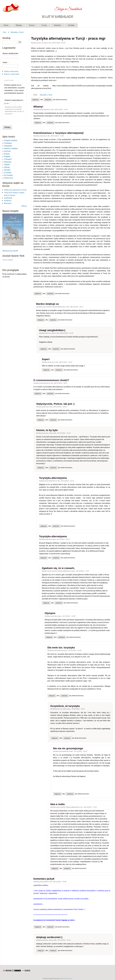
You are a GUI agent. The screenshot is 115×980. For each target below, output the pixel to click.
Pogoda (7, 156)
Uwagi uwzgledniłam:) (52, 330)
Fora (5, 32)
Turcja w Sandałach (68, 8)
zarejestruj (48, 100)
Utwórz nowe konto (11, 71)
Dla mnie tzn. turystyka (61, 648)
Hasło (6, 62)
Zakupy (7, 167)
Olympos (50, 613)
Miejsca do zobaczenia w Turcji (15, 190)
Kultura (7, 154)
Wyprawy (8, 162)
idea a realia (57, 804)
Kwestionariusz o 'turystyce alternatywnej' (59, 133)
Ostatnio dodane (11, 140)
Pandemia (8, 201)
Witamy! (38, 107)
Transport (8, 159)
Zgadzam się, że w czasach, (58, 568)
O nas (44, 25)
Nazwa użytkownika (11, 53)
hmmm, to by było (47, 430)
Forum (32, 25)
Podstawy (8, 143)
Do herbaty (8, 175)
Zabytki (7, 165)
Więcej (24, 206)
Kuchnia (7, 151)
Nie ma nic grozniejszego (68, 748)
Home (6, 25)
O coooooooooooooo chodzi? (51, 380)
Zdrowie (7, 170)
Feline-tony (8, 178)
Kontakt (71, 25)
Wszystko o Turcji (17, 32)
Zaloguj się (35, 100)
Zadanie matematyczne (14, 100)
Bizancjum (8, 203)
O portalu (8, 173)
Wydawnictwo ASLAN (10, 251)
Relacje (19, 25)
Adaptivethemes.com (66, 978)
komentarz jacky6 (44, 879)
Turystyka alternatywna (53, 478)
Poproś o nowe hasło (12, 74)
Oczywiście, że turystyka (65, 706)
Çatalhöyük (8, 198)
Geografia (8, 146)
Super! (46, 359)
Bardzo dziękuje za (47, 304)
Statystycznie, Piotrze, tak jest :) (55, 404)
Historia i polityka (11, 148)
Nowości (57, 25)
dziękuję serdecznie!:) (49, 937)
